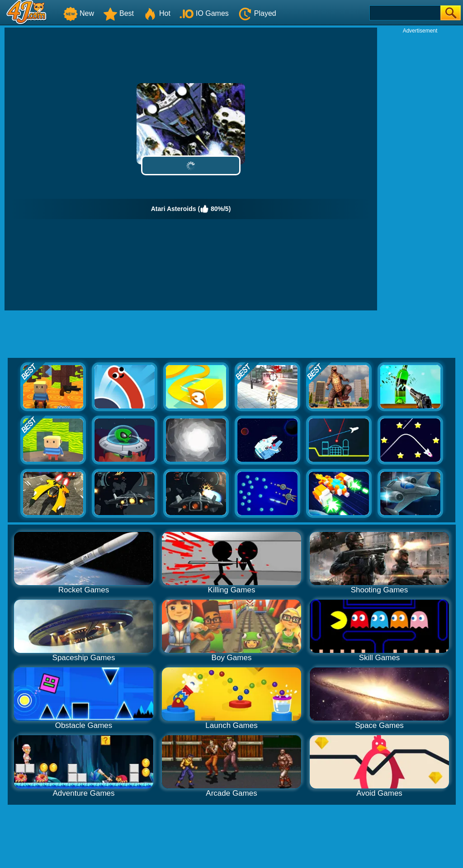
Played (257, 13)
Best (118, 13)
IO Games (204, 13)
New (79, 13)
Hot (157, 13)
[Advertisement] (420, 170)
